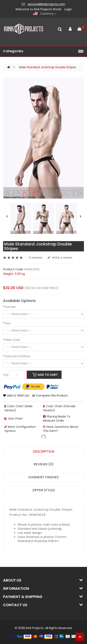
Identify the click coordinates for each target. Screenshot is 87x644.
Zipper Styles (44, 490)
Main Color (13, 340)
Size (8, 323)
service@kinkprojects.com (46, 4)
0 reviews (35, 258)
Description (43, 451)
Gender (10, 307)
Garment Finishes (18, 356)
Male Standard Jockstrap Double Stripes (48, 67)
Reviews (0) (44, 464)
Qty (6, 375)
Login (68, 9)
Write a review (60, 258)
